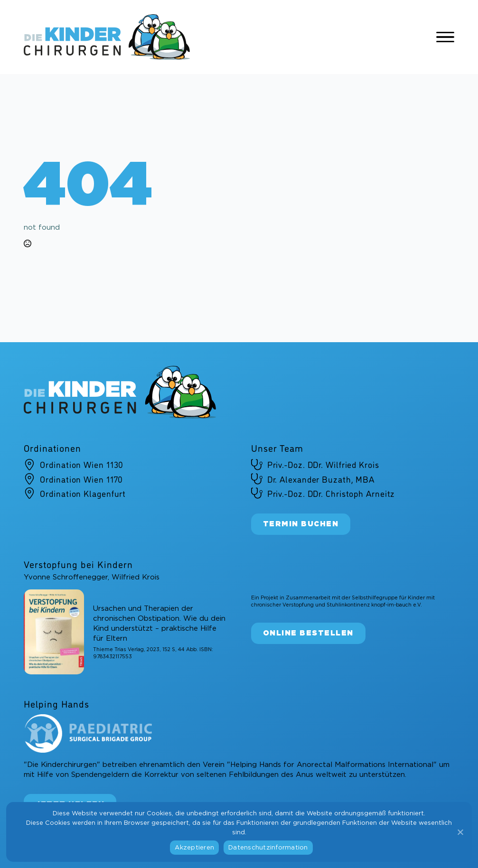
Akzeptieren (194, 848)
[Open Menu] (445, 37)
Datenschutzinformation (268, 848)
